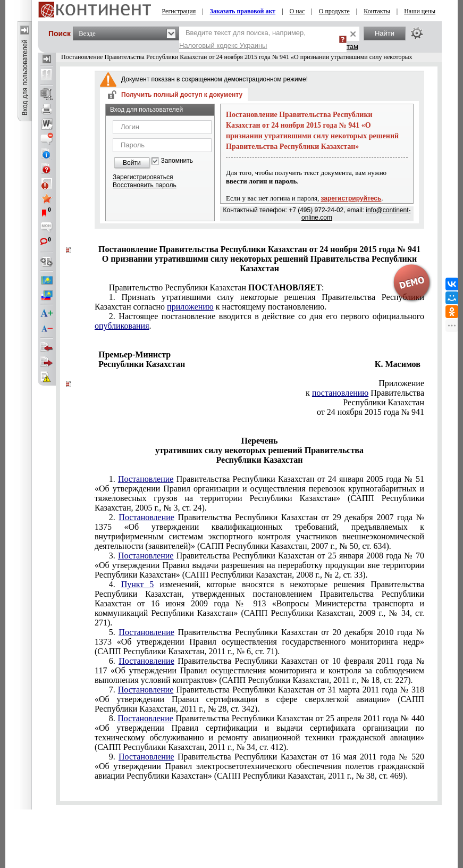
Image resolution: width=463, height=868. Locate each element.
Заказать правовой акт (243, 11)
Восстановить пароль (145, 185)
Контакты (377, 11)
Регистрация (179, 11)
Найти (385, 33)
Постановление (146, 479)
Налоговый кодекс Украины (223, 45)
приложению (190, 307)
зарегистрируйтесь (351, 198)
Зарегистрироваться (143, 177)
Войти (132, 163)
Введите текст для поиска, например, (242, 39)
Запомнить (177, 161)
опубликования (122, 326)
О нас (297, 11)
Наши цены (420, 11)
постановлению (340, 393)
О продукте (334, 11)
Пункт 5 (138, 584)
